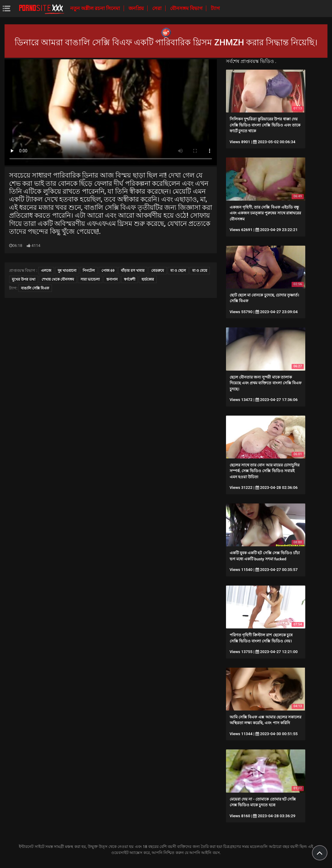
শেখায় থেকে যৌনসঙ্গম (58, 279)
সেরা (157, 8)
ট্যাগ (215, 8)
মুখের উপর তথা (24, 279)
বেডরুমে (158, 271)
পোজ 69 (108, 271)
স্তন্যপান (112, 279)
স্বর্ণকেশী (130, 279)
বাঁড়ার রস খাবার (133, 271)
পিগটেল (89, 271)
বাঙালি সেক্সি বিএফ (35, 288)
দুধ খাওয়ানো (67, 271)
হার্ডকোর (148, 279)
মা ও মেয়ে (200, 271)
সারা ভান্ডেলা (90, 279)
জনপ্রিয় (137, 8)
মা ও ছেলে (178, 271)
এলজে (46, 271)
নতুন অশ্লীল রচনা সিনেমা (96, 8)
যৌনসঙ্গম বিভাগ (187, 8)
